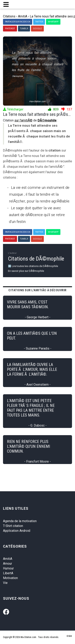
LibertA (8, 573)
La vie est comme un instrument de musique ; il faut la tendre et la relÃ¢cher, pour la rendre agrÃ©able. (40, 194)
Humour (8, 568)
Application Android (17, 531)
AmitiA (8, 559)
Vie (5, 583)
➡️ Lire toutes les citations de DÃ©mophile (33, 266)
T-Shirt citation (13, 526)
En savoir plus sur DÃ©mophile (26, 271)
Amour (7, 564)
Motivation (10, 578)
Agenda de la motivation (20, 521)
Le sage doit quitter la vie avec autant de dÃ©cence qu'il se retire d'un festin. (37, 215)
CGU (69, 636)
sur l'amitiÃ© (23, 120)
